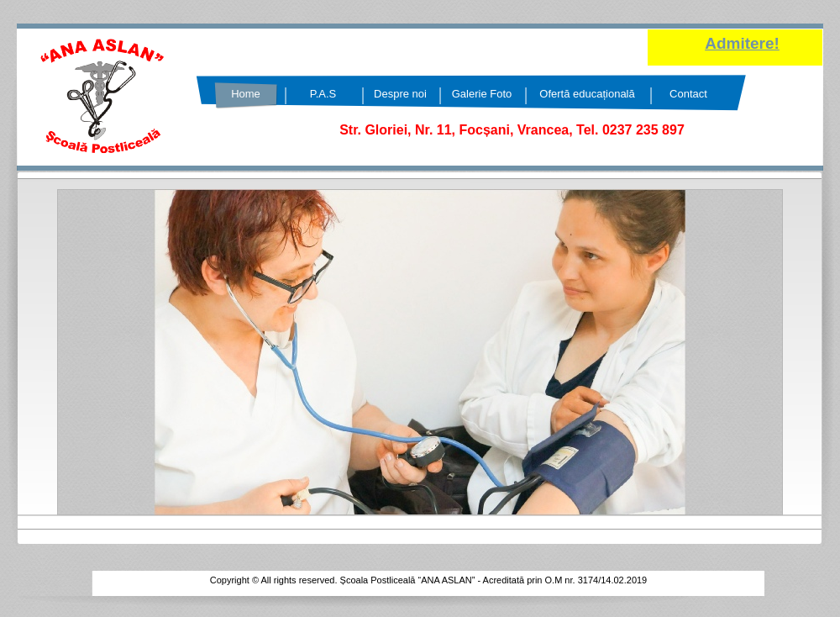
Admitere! (742, 43)
